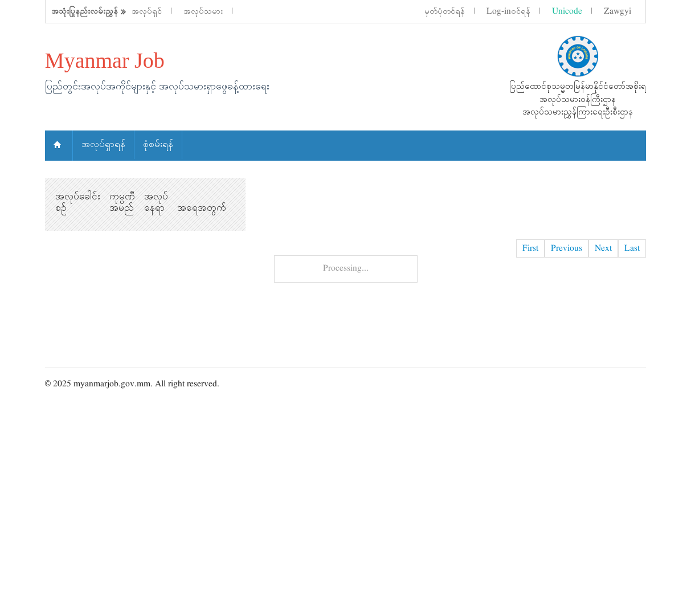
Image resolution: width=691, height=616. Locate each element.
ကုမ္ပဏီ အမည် (122, 202)
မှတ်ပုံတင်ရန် (445, 11)
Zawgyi (618, 11)
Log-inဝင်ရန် (508, 11)
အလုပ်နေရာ (156, 202)
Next (603, 248)
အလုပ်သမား (203, 11)
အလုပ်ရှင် (147, 11)
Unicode (567, 11)
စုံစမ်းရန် (158, 144)
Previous (567, 248)
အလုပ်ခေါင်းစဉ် (78, 202)
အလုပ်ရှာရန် (103, 144)
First (530, 248)
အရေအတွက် (202, 208)
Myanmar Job (105, 60)
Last (632, 248)
